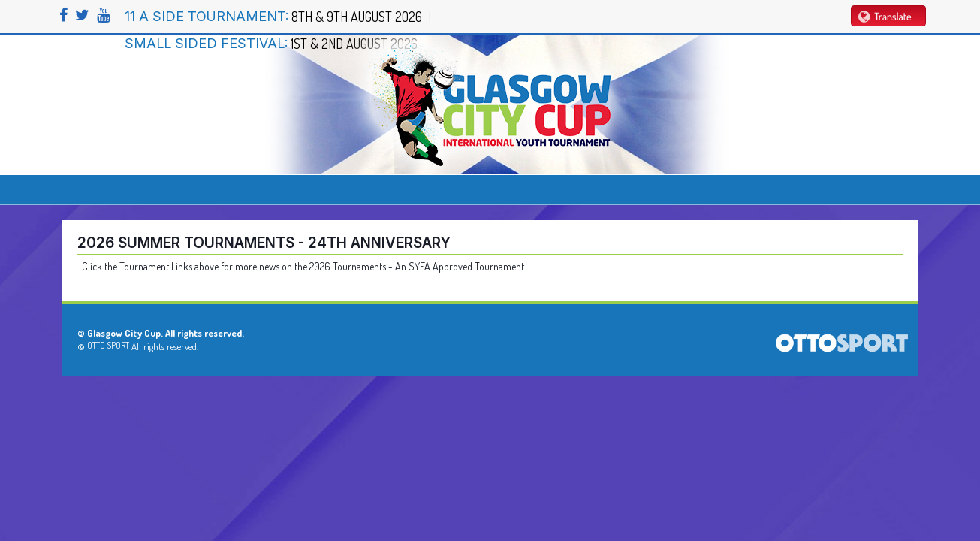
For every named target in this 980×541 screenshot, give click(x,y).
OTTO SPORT (108, 345)
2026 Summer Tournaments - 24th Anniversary (264, 243)
